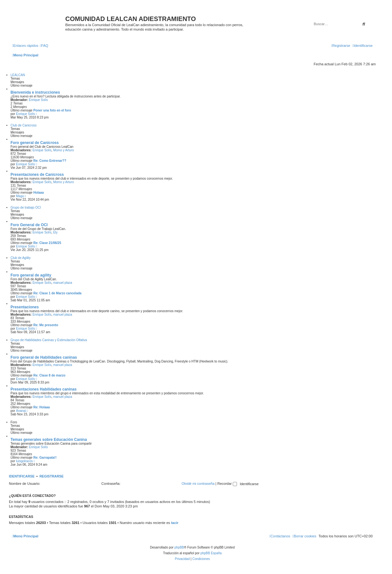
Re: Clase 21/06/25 (47, 243)
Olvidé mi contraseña (198, 484)
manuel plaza (63, 283)
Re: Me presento (46, 325)
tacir (175, 523)
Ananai (21, 411)
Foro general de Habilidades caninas (44, 357)
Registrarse (52, 476)
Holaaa (39, 193)
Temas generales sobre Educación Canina (49, 440)
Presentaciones (25, 307)
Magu (20, 196)
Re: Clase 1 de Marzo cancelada (57, 293)
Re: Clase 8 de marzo (50, 375)
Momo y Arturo (64, 150)
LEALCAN (18, 75)
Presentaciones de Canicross (37, 175)
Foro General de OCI (29, 225)
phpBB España (211, 553)
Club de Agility (21, 258)
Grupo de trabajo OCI (26, 208)
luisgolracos (24, 461)
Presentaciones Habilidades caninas (43, 389)
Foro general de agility (31, 275)
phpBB (179, 547)
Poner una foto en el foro (52, 110)
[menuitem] (44, 46)
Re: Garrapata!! (45, 458)
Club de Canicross (24, 125)
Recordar (227, 484)
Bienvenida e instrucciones (35, 92)
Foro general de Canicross (35, 143)
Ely (55, 232)
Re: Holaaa (42, 407)
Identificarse (22, 476)
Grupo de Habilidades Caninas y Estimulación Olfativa (49, 340)
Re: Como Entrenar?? (50, 161)
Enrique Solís (38, 100)
